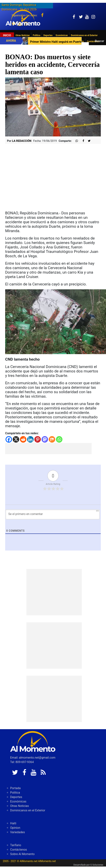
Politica (37, 35)
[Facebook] (9, 439)
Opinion (15, 828)
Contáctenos (19, 850)
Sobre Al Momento (22, 854)
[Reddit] (23, 439)
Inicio (7, 35)
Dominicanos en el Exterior (84, 35)
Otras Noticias (23, 35)
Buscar (100, 41)
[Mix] (52, 439)
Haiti (13, 823)
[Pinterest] (38, 439)
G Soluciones (97, 865)
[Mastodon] (45, 439)
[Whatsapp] (59, 439)
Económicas (62, 35)
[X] (16, 439)
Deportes (48, 35)
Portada (15, 788)
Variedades (18, 832)
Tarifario (16, 845)
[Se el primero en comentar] (53, 514)
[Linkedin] (30, 439)
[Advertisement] (48, 449)
